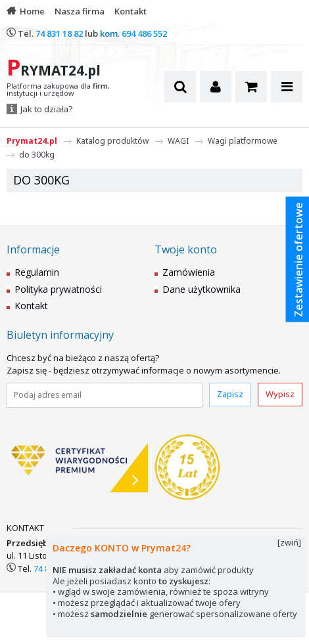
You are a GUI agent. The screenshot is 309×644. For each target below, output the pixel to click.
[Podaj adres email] (105, 395)
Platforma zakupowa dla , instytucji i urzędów (58, 90)
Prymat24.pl (32, 141)
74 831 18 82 (59, 33)
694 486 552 (144, 33)
